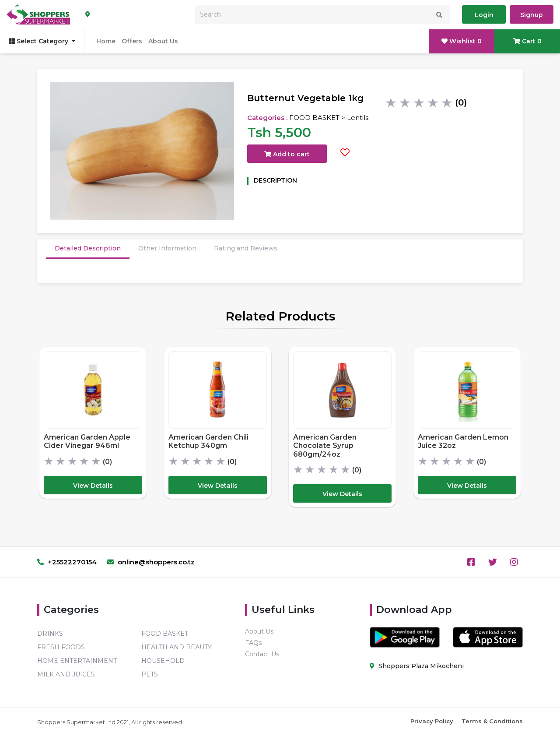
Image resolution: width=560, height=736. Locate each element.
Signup (532, 15)
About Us (163, 41)
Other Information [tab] (167, 248)
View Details (93, 486)
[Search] (323, 14)
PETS (150, 674)
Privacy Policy (432, 721)
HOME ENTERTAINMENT (77, 661)
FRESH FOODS (61, 647)
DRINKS (50, 634)
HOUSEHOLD (163, 661)
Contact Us (262, 654)
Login (484, 15)
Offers (132, 41)
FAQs (253, 643)
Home (106, 41)
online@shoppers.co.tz (151, 562)
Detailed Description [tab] (88, 248)
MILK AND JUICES (66, 674)
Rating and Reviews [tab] (246, 248)
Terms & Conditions (492, 721)
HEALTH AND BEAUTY (177, 647)
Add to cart (287, 154)
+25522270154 (67, 562)
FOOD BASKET (165, 634)
